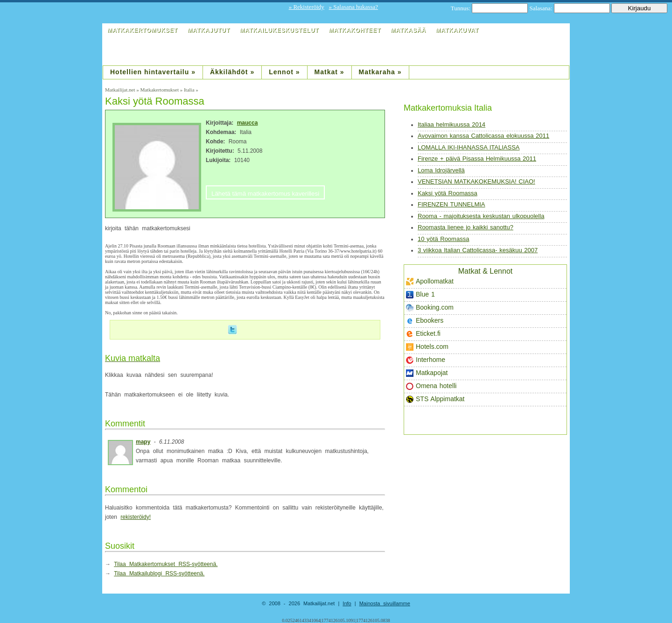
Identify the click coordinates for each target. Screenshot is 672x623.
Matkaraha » (380, 72)
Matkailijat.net (120, 90)
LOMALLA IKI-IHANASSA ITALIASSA (469, 147)
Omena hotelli (431, 386)
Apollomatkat (430, 281)
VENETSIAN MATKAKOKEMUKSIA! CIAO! (476, 181)
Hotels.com (427, 347)
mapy (143, 442)
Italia (189, 90)
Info (347, 603)
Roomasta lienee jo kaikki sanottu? (465, 227)
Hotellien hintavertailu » (153, 72)
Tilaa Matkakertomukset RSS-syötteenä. (166, 564)
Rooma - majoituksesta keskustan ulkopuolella (481, 216)
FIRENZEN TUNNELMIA (451, 204)
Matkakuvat (457, 30)
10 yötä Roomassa (443, 239)
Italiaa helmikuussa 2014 (451, 124)
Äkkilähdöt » (232, 72)
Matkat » (329, 72)
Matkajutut (209, 30)
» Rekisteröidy (307, 7)
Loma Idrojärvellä (441, 170)
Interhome (426, 360)
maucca (248, 123)
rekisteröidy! (136, 517)
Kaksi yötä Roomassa (448, 193)
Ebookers (425, 321)
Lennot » (284, 72)
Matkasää (408, 30)
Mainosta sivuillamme (385, 603)
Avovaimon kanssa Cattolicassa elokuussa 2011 (483, 136)
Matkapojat (427, 373)
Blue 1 (420, 294)
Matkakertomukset (143, 30)
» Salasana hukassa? (353, 7)
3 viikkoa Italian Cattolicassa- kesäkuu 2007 (478, 250)
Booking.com (430, 308)
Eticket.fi (423, 334)
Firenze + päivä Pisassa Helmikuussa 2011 (477, 159)
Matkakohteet (355, 30)
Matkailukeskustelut (279, 30)
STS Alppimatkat (435, 399)
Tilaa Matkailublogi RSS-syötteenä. (159, 573)
